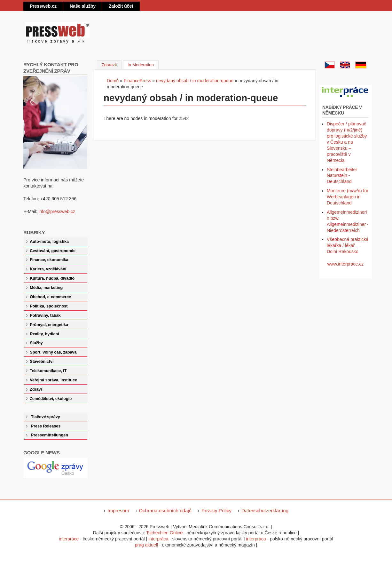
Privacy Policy (216, 510)
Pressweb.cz (43, 6)
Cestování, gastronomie (53, 251)
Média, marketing (46, 288)
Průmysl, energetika (49, 325)
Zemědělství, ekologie (51, 399)
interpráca (158, 539)
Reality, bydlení (44, 334)
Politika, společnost (49, 306)
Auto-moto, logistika (49, 242)
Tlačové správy (46, 417)
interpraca (256, 539)
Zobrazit (109, 65)
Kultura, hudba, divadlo (52, 278)
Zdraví (36, 389)
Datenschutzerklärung (265, 510)
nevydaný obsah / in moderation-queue (195, 81)
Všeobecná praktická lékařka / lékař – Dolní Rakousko (348, 245)
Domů (113, 81)
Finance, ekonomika (49, 260)
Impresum (118, 510)
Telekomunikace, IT (48, 371)
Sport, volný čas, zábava (53, 352)
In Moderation (143, 64)
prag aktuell (146, 545)
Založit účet (121, 6)
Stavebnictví (42, 362)
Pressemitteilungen (50, 435)
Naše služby (83, 6)
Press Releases (46, 426)
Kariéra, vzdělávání (48, 269)
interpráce (69, 539)
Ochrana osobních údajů (165, 510)
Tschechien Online (164, 533)
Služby (36, 343)
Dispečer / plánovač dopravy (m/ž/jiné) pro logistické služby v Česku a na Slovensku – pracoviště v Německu (347, 142)
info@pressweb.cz (57, 211)
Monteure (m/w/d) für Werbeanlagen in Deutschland (348, 197)
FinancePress (137, 81)
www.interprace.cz (346, 264)
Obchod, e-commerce (50, 297)
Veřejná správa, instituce (53, 380)
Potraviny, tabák (45, 315)
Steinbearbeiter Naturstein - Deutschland (342, 176)
